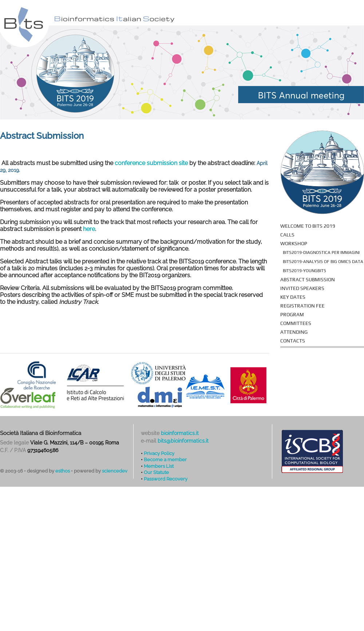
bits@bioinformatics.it (183, 441)
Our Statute (156, 472)
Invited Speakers (302, 288)
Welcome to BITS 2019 (308, 226)
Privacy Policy (159, 453)
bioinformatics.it (180, 433)
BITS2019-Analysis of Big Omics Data (323, 262)
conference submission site (151, 163)
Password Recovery (166, 479)
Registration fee (302, 306)
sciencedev (115, 471)
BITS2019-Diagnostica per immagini (321, 252)
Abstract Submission (308, 279)
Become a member (165, 459)
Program (292, 314)
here (89, 229)
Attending (294, 332)
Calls (287, 235)
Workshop (294, 243)
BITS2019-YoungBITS (304, 271)
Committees (296, 323)
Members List (159, 466)
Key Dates (293, 297)
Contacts (293, 341)
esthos (63, 471)
